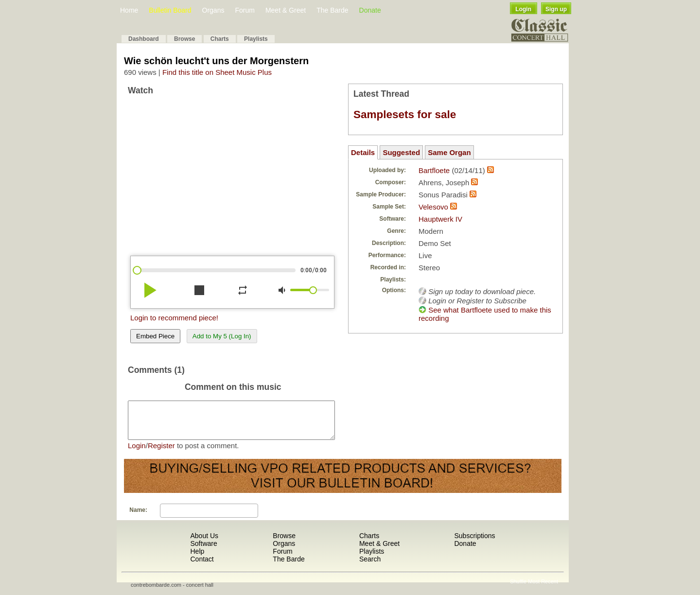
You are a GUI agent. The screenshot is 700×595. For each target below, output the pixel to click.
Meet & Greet (286, 10)
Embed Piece (155, 336)
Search (370, 566)
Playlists (256, 39)
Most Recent (543, 589)
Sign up (556, 9)
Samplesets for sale (405, 114)
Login (523, 9)
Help (197, 559)
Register (161, 453)
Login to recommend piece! (174, 318)
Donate (370, 10)
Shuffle (518, 589)
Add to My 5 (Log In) (222, 336)
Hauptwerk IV (440, 219)
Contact (202, 566)
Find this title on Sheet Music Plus (217, 72)
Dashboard (144, 39)
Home (129, 10)
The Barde (332, 10)
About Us (204, 543)
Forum (245, 10)
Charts (220, 39)
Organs (213, 10)
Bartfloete (434, 170)
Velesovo (434, 207)
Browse (184, 39)
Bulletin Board (170, 10)
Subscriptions (474, 543)
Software (203, 551)
